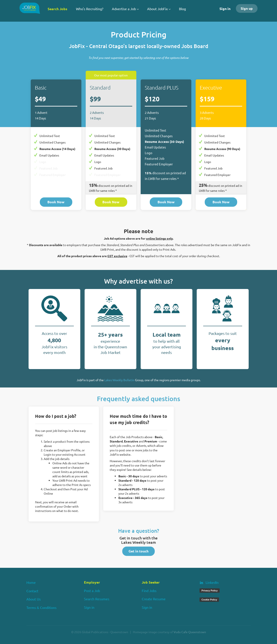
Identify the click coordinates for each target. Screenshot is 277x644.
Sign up (247, 8)
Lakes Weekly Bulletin (119, 380)
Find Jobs (149, 591)
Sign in (225, 9)
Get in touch (138, 551)
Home (31, 582)
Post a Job (92, 591)
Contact (32, 591)
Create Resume (154, 599)
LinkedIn (212, 582)
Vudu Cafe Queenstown (190, 632)
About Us (34, 599)
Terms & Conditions (41, 607)
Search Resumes (97, 599)
